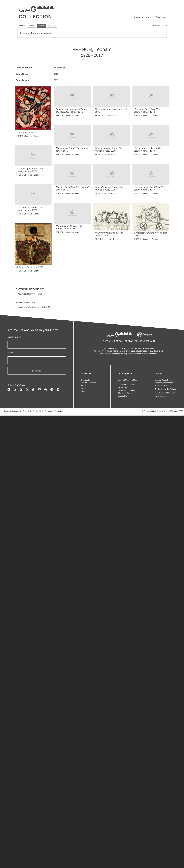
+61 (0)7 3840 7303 (166, 393)
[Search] (92, 33)
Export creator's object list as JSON (32, 307)
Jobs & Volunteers (11, 411)
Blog (83, 388)
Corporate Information (54, 411)
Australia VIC (60, 68)
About (84, 391)
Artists (149, 17)
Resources (52, 26)
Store (83, 386)
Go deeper (161, 17)
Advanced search (159, 25)
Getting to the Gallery (167, 389)
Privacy (26, 411)
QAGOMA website (89, 383)
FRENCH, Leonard (24, 136)
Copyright (37, 411)
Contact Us (163, 396)
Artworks (138, 17)
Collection (35, 17)
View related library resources (30, 294)
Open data (85, 380)
